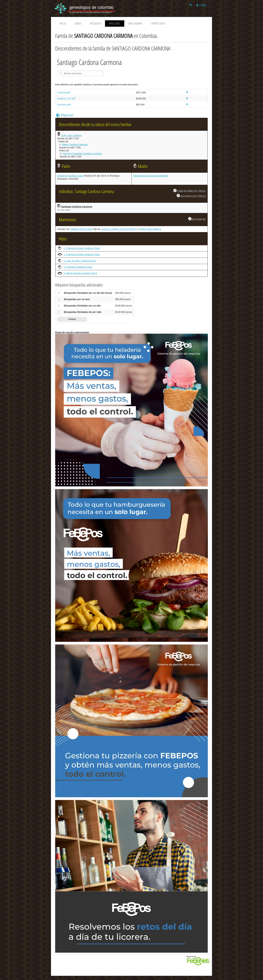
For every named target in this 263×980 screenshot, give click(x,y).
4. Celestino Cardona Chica (78, 267)
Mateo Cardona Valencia (75, 145)
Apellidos (115, 23)
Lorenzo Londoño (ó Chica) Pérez (118, 229)
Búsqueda (95, 23)
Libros (78, 23)
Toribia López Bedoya (150, 229)
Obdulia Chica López (81, 229)
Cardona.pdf (63, 92)
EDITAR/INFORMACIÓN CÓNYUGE (190, 191)
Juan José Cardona (71, 135)
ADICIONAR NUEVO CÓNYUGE (191, 196)
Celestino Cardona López (70, 176)
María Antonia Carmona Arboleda (151, 176)
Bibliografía (135, 23)
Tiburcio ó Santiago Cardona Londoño (82, 154)
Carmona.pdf (64, 105)
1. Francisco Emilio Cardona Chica (82, 248)
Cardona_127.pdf (66, 99)
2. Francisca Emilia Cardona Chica (82, 254)
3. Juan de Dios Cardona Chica (80, 261)
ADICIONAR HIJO (197, 219)
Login (203, 5)
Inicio (63, 23)
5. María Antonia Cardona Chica (80, 273)
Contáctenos (158, 23)
